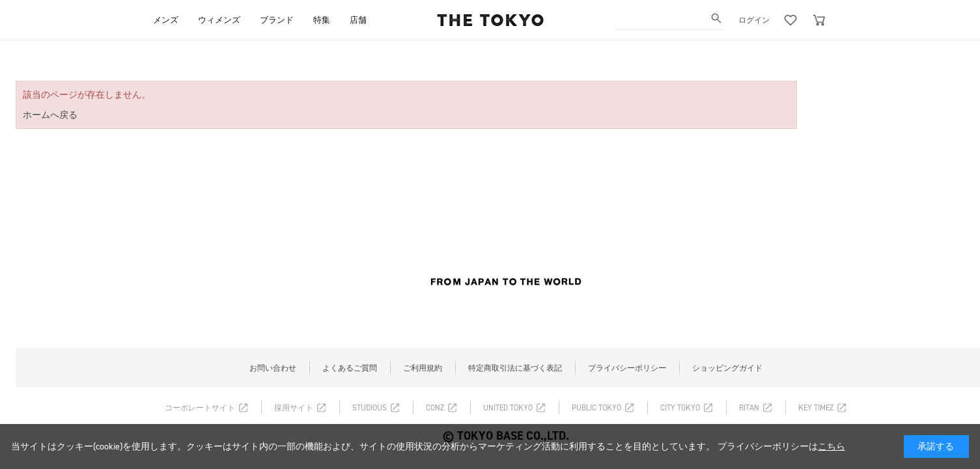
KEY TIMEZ (816, 408)
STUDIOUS (370, 408)
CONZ (435, 408)
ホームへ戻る (50, 115)
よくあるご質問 (350, 368)
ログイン (754, 20)
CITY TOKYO (680, 408)
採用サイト (294, 408)
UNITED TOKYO (508, 408)
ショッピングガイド (727, 368)
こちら (832, 447)
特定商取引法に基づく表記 (515, 368)
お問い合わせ (273, 368)
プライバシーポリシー (627, 368)
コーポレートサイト (200, 408)
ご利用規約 (423, 368)
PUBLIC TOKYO (596, 408)
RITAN (749, 408)
